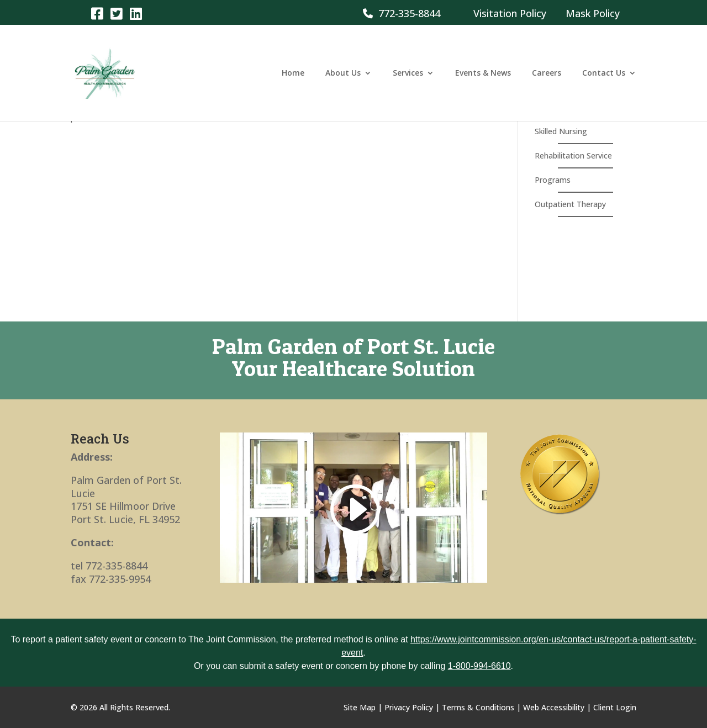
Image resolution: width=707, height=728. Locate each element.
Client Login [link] (615, 707)
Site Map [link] (360, 707)
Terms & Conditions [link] (478, 707)
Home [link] (293, 73)
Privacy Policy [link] (409, 707)
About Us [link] (343, 73)
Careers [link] (547, 73)
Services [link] (408, 73)
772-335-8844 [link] (402, 13)
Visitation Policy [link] (510, 13)
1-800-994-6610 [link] (479, 666)
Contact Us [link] (604, 73)
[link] (97, 13)
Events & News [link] (483, 73)
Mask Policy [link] (593, 13)
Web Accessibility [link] (554, 707)
